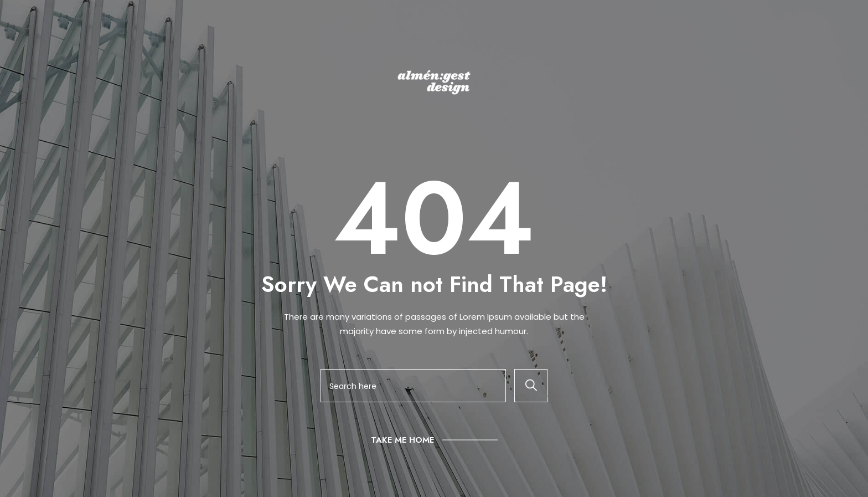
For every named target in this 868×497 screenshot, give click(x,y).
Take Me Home (402, 440)
